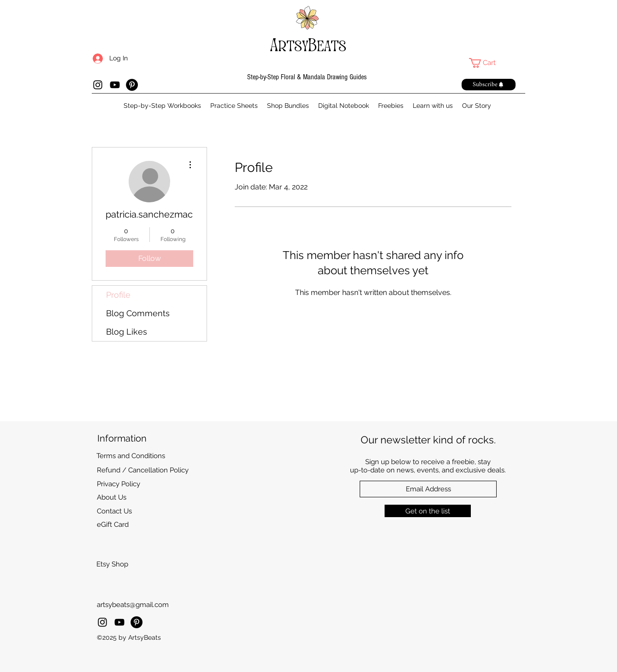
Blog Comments (138, 313)
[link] (488, 63)
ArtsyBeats (308, 45)
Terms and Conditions (131, 456)
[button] (489, 85)
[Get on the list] (428, 511)
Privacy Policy (119, 484)
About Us (112, 497)
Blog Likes (127, 332)
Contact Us (114, 511)
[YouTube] (115, 85)
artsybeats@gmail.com (133, 605)
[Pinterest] (132, 85)
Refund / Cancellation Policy (143, 470)
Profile (118, 295)
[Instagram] (98, 85)
